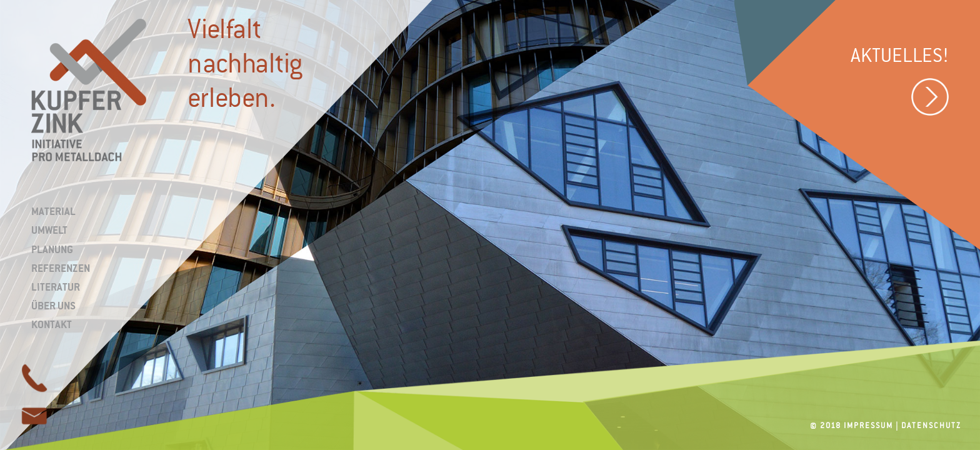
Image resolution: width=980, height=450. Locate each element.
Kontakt (52, 324)
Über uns (53, 306)
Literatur (56, 287)
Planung (52, 249)
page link (34, 416)
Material (53, 211)
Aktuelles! (900, 84)
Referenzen (61, 268)
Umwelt (49, 230)
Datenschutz (931, 426)
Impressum (868, 426)
